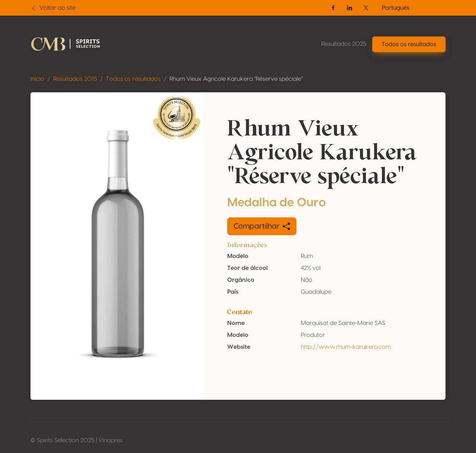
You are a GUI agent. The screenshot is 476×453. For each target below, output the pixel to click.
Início (37, 79)
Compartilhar (262, 226)
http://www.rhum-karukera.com (346, 347)
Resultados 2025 (344, 44)
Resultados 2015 (75, 79)
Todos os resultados (133, 79)
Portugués (396, 8)
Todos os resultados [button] (409, 44)
